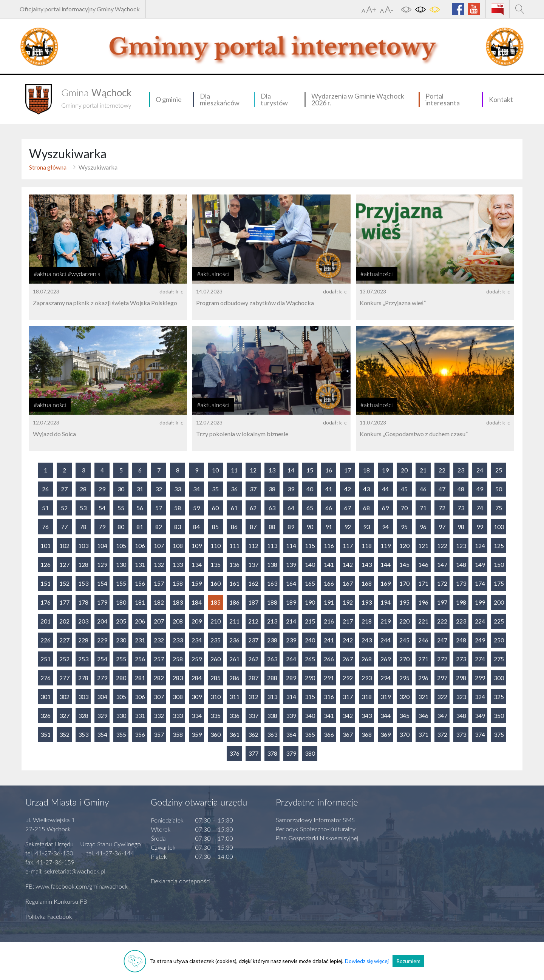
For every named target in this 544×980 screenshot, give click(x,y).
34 (196, 489)
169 (386, 583)
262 (253, 659)
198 (461, 602)
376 (234, 753)
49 (480, 489)
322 (442, 697)
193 (367, 602)
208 (178, 621)
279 (102, 678)
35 (215, 489)
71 (423, 508)
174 (480, 583)
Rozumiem (408, 961)
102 (64, 546)
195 (404, 602)
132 (159, 564)
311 (234, 697)
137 (253, 564)
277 (64, 678)
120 (404, 546)
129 (102, 564)
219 (386, 621)
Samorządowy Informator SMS (315, 820)
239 (291, 640)
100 (499, 527)
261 (234, 659)
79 (102, 527)
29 (102, 489)
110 (216, 546)
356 (140, 734)
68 (366, 508)
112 (253, 546)
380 (310, 753)
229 (102, 640)
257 (159, 659)
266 (329, 659)
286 (234, 678)
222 (442, 621)
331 (140, 715)
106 (140, 546)
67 (348, 508)
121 (423, 546)
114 (291, 546)
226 (46, 640)
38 (272, 489)
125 (499, 546)
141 (329, 564)
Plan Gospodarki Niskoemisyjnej (317, 838)
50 (499, 489)
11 (234, 470)
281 (140, 678)
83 (178, 527)
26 (45, 489)
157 (159, 583)
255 (121, 659)
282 (159, 678)
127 (64, 564)
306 (140, 697)
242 (348, 640)
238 (272, 640)
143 (367, 564)
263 (272, 659)
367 (348, 734)
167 (348, 583)
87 (253, 527)
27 (64, 489)
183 (178, 602)
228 (83, 640)
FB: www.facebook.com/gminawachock (76, 886)
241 (329, 640)
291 (329, 678)
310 (216, 697)
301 (46, 697)
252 (64, 659)
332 (159, 715)
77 (64, 527)
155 (121, 583)
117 (348, 546)
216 (329, 621)
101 (46, 546)
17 (348, 470)
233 (178, 640)
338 (272, 715)
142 (348, 564)
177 (64, 602)
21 (423, 470)
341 (329, 715)
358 (178, 734)
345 (404, 715)
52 (64, 508)
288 (272, 678)
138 (272, 564)
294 (386, 678)
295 (404, 678)
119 (386, 546)
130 (121, 564)
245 (404, 640)
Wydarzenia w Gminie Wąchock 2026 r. (358, 99)
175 (499, 583)
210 (216, 621)
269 (386, 659)
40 (310, 489)
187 (253, 602)
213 (272, 621)
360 (216, 734)
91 (329, 527)
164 (291, 583)
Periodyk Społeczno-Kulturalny (316, 829)
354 (102, 734)
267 (348, 659)
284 (197, 678)
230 (121, 640)
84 (196, 527)
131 (140, 564)
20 (404, 470)
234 (197, 640)
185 (216, 602)
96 (423, 527)
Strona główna (48, 167)
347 (442, 715)
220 (404, 621)
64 (291, 508)
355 (121, 734)
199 (480, 602)
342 (348, 715)
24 (480, 470)
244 (386, 640)
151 (46, 583)
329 (102, 715)
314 (291, 697)
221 (423, 621)
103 (83, 546)
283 (178, 678)
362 (253, 734)
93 (366, 527)
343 (367, 715)
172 (442, 583)
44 (385, 489)
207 (159, 621)
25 (499, 470)
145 (404, 564)
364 (291, 734)
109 (197, 546)
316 (329, 697)
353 (83, 734)
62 (253, 508)
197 (442, 602)
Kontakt (501, 99)
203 (83, 621)
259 (197, 659)
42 (348, 489)
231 (140, 640)
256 (140, 659)
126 (46, 564)
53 (83, 508)
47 (442, 489)
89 (291, 527)
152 (64, 583)
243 (367, 640)
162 (253, 583)
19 (385, 470)
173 (461, 583)
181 (140, 602)
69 (385, 508)
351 (46, 734)
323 (461, 697)
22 (442, 470)
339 (291, 715)
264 (291, 659)
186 (234, 602)
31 (140, 489)
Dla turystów (274, 99)
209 (197, 621)
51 (45, 508)
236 (234, 640)
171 (423, 583)
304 (102, 697)
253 (83, 659)
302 (64, 697)
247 (442, 640)
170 (404, 583)
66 (329, 508)
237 (253, 640)
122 (442, 546)
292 (348, 678)
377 (253, 753)
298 (461, 678)
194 (386, 602)
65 (310, 508)
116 (329, 546)
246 (423, 640)
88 (272, 527)
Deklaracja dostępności (181, 881)
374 (480, 734)
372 (442, 734)
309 (197, 697)
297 (442, 678)
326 (46, 715)
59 (196, 508)
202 (64, 621)
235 (216, 640)
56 (140, 508)
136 (234, 564)
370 (404, 734)
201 (46, 621)
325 (499, 697)
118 (367, 546)
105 (121, 546)
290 (310, 678)
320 (404, 697)
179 (102, 602)
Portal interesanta (443, 99)
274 (480, 659)
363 (272, 734)
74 (480, 508)
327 (64, 715)
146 (423, 564)
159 (197, 583)
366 (329, 734)
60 (215, 508)
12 (253, 470)
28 (83, 489)
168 (367, 583)
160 (216, 583)
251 (46, 659)
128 (83, 564)
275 (499, 659)
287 (253, 678)
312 (253, 697)
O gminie (169, 99)
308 (178, 697)
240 (310, 640)
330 (121, 715)
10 (215, 470)
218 (367, 621)
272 (442, 659)
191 (329, 602)
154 (102, 583)
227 (64, 640)
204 (102, 621)
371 (423, 734)
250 (499, 640)
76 (45, 527)
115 (310, 546)
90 (310, 527)
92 (348, 527)
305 (121, 697)
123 (461, 546)
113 (272, 546)
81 (140, 527)
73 (461, 508)
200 (499, 602)
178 (83, 602)
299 (480, 678)
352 (64, 734)
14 (291, 470)
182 (159, 602)
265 (310, 659)
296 (423, 678)
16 (329, 470)
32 (159, 489)
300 (499, 678)
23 (461, 470)
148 (461, 564)
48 (461, 489)
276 (46, 678)
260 (216, 659)
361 (234, 734)
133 (178, 564)
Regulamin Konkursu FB (56, 901)
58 (178, 508)
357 (159, 734)
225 (499, 621)
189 (291, 602)
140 (310, 564)
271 (423, 659)
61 (234, 508)
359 (197, 734)
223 (461, 621)
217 (348, 621)
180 (121, 602)
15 (310, 470)
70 (404, 508)
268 (367, 659)
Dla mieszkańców (220, 99)
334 (197, 715)
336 (234, 715)
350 (499, 715)
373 (461, 734)
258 (178, 659)
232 (159, 640)
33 (178, 489)
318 (367, 697)
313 (272, 697)
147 (442, 564)
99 (480, 527)
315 (310, 697)
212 (253, 621)
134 (197, 564)
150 (499, 564)
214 (291, 621)
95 (404, 527)
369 (386, 734)
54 (102, 508)
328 (83, 715)
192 (348, 602)
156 (140, 583)
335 (216, 715)
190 (310, 602)
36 (234, 489)
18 (366, 470)
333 (178, 715)
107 (159, 546)
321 (423, 697)
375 (499, 734)
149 (480, 564)
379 (291, 753)
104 (102, 546)
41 (329, 489)
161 (234, 583)
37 (253, 489)
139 (291, 564)
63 (272, 508)
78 (83, 527)
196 (423, 602)
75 (499, 508)
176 (46, 602)
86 (234, 527)
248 (461, 640)
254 (102, 659)
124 (480, 546)
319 (386, 697)
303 (83, 697)
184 (197, 602)
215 (310, 621)
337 (253, 715)
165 (310, 583)
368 (367, 734)
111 (234, 546)
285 (216, 678)
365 (310, 734)
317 (348, 697)
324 (480, 697)
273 (461, 659)
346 (423, 715)
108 (178, 546)
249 (480, 640)
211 (234, 621)
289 (291, 678)
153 (83, 583)
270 (404, 659)
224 (480, 621)
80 (121, 527)
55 (121, 508)
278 (83, 678)
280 (121, 678)
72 (442, 508)
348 (461, 715)
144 (386, 564)
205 (121, 621)
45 (404, 489)
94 (385, 527)
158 (178, 583)
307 (159, 697)
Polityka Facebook (49, 916)
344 (386, 715)
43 (366, 489)
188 (272, 602)
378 (272, 753)
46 (423, 489)
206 (140, 621)
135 (216, 564)
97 (442, 527)
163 (272, 583)
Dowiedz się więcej (367, 961)
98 (461, 527)
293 (367, 678)
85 (215, 527)
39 (291, 489)
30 (121, 489)
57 (159, 508)
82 (159, 527)
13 (272, 470)
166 (329, 583)
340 (310, 715)
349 (480, 715)
